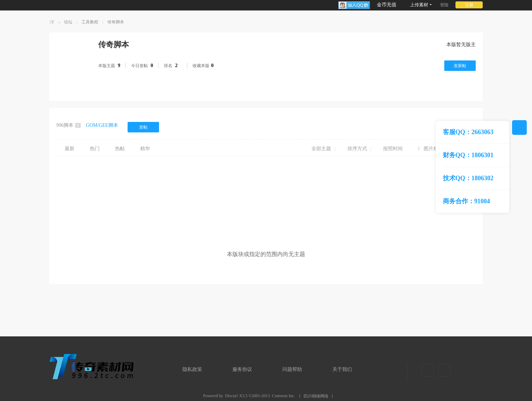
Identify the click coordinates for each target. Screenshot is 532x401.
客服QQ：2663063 (468, 132)
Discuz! (232, 396)
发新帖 (460, 66)
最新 (70, 149)
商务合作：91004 (466, 201)
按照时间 (393, 149)
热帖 (120, 149)
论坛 (68, 22)
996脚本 (69, 125)
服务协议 (242, 369)
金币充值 (387, 5)
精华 (145, 149)
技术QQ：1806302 (468, 178)
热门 (95, 149)
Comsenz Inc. (283, 396)
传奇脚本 (116, 22)
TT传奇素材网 (52, 23)
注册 (469, 5)
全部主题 (321, 149)
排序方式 (357, 149)
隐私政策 (192, 369)
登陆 (444, 5)
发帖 (143, 127)
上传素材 (419, 5)
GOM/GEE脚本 (102, 125)
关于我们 (342, 369)
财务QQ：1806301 (468, 155)
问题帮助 (292, 369)
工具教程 (90, 22)
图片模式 (433, 149)
